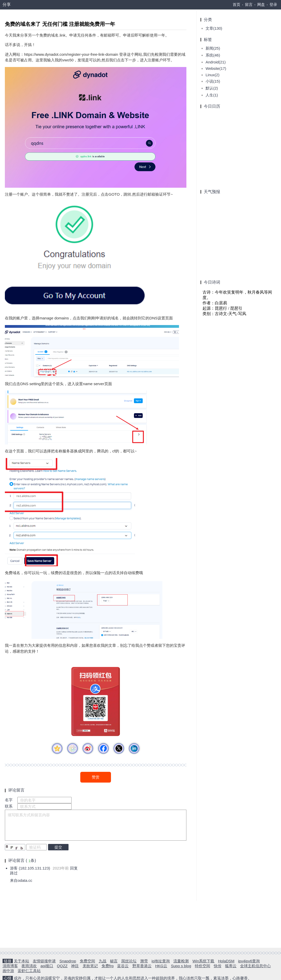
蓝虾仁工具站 (29, 970)
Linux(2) (212, 74)
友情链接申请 (44, 961)
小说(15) (213, 80)
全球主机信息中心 (255, 966)
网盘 (261, 4)
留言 (249, 4)
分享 (7, 4)
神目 (75, 966)
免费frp (108, 966)
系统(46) (213, 54)
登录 (273, 4)
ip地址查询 (161, 961)
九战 (103, 961)
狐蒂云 (231, 966)
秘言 (114, 961)
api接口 (47, 966)
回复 (74, 867)
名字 (9, 799)
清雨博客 (10, 966)
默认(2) (212, 87)
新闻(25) (213, 47)
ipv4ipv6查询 (249, 961)
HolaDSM (226, 961)
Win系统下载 (204, 961)
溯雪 (144, 961)
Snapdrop (68, 961)
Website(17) (216, 67)
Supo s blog (181, 966)
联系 (9, 805)
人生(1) (212, 94)
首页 (237, 4)
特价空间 (203, 966)
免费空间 (87, 961)
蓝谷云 (123, 966)
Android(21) (216, 61)
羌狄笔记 (90, 966)
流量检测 (181, 961)
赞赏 (96, 776)
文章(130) (214, 27)
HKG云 (161, 966)
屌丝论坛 (129, 961)
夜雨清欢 (29, 966)
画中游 (8, 970)
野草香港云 (142, 966)
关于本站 (21, 961)
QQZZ (62, 966)
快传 (218, 966)
